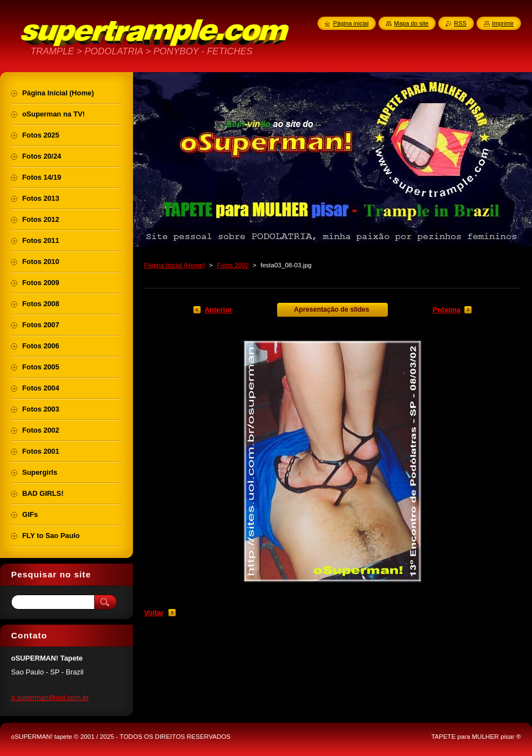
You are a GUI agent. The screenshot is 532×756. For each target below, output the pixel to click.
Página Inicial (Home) (175, 265)
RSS (460, 23)
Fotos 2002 (233, 265)
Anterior (218, 310)
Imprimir (503, 23)
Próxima (446, 310)
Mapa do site (411, 23)
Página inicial (351, 23)
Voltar (154, 613)
